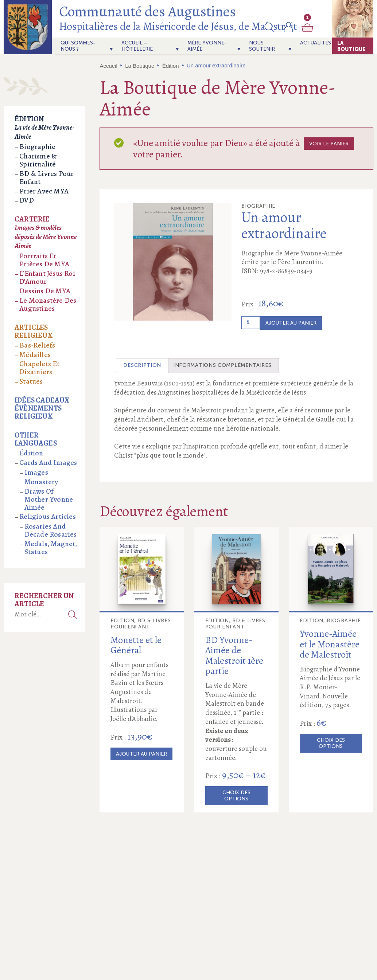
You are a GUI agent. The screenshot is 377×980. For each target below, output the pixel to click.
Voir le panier (329, 144)
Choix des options (236, 796)
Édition (171, 66)
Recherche (73, 614)
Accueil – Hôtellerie (137, 46)
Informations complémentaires (222, 365)
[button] (269, 27)
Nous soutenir (262, 46)
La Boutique (351, 46)
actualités (316, 43)
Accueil (109, 66)
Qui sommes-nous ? (78, 46)
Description (142, 365)
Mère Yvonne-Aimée (207, 46)
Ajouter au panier (291, 323)
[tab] (142, 366)
